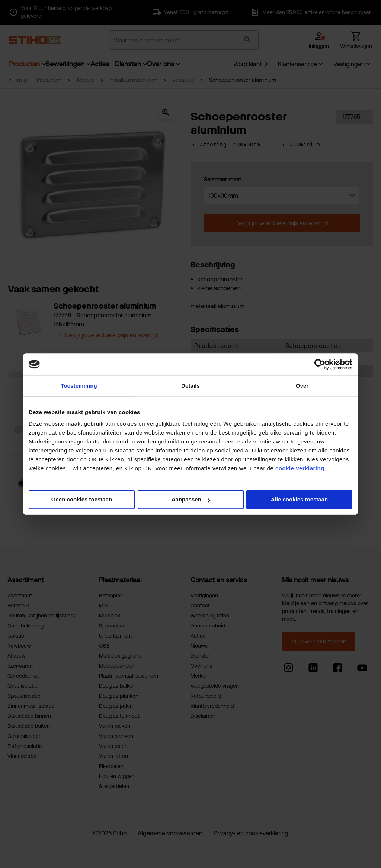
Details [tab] (190, 386)
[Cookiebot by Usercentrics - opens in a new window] (320, 364)
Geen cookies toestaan (82, 499)
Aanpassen (191, 499)
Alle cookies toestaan (299, 499)
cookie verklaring (300, 468)
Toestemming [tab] (79, 386)
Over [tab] (302, 386)
